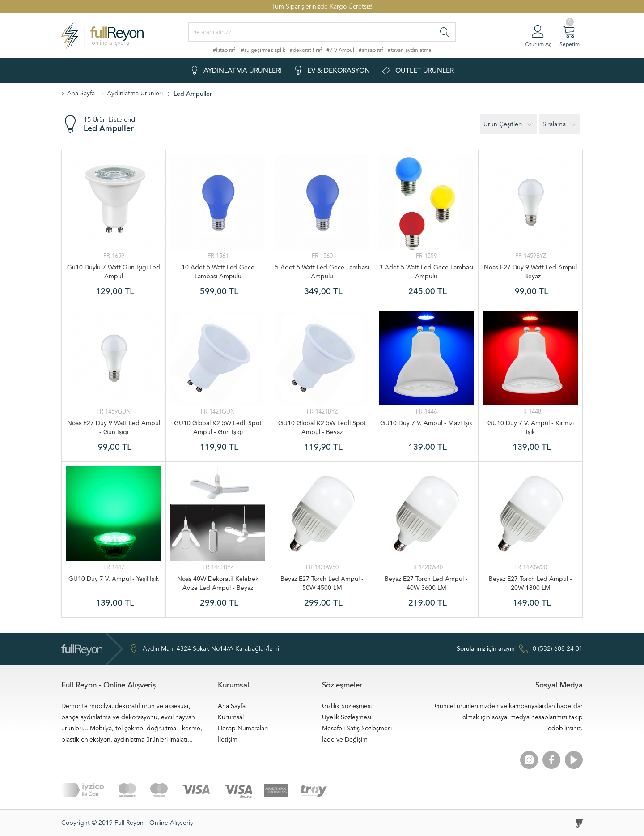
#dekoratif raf (306, 50)
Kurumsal (231, 717)
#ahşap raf (371, 50)
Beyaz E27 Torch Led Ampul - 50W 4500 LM (322, 583)
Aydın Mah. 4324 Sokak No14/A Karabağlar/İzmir (205, 649)
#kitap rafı (225, 50)
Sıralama (560, 124)
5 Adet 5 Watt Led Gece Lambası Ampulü (322, 272)
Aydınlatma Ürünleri (135, 93)
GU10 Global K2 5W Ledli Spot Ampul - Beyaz (322, 428)
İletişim (228, 740)
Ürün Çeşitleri (508, 124)
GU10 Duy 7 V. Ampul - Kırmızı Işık (531, 428)
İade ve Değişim (345, 740)
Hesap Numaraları (243, 728)
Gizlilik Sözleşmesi (347, 706)
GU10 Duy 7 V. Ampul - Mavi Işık (426, 423)
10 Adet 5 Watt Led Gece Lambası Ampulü (218, 272)
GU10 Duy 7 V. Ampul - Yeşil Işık (114, 579)
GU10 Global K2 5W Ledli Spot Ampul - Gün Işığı (218, 428)
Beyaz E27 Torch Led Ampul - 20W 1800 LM (530, 583)
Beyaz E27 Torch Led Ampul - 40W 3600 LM (426, 583)
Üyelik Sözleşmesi (347, 717)
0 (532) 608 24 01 (520, 649)
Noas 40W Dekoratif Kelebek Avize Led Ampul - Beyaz (218, 583)
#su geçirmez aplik (263, 50)
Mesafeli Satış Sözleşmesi (357, 728)
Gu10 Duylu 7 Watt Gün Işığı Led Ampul (114, 272)
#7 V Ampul (340, 50)
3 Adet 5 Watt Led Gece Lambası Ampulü (426, 272)
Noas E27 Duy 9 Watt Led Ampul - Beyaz (530, 272)
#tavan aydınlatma (409, 50)
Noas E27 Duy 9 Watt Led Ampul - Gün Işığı (114, 428)
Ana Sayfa (81, 93)
